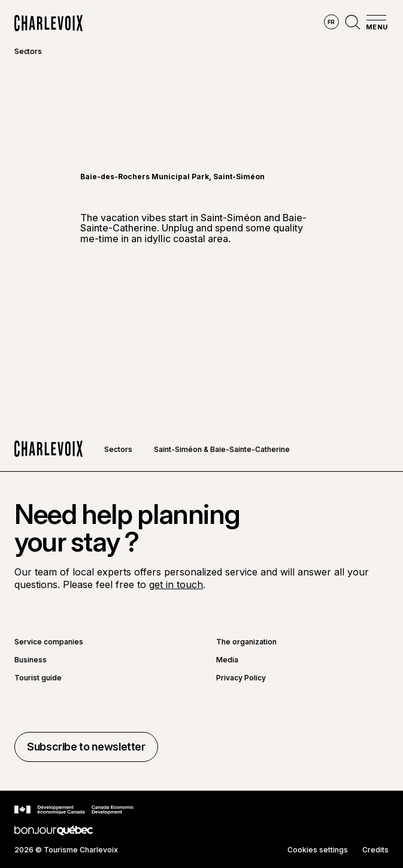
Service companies (49, 642)
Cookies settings (318, 850)
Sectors (28, 51)
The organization (246, 642)
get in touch (176, 584)
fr (331, 22)
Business (31, 660)
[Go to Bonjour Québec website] (54, 831)
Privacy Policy (241, 678)
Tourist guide (38, 678)
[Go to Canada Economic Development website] (74, 810)
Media (227, 660)
